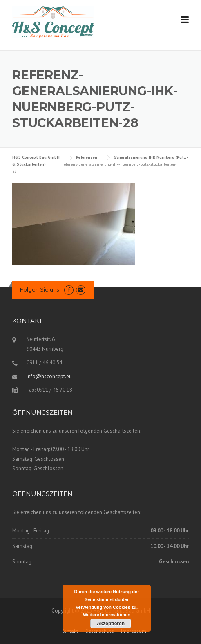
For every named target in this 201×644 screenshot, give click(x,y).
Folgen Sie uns (39, 289)
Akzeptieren (111, 624)
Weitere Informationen (107, 615)
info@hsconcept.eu (49, 376)
